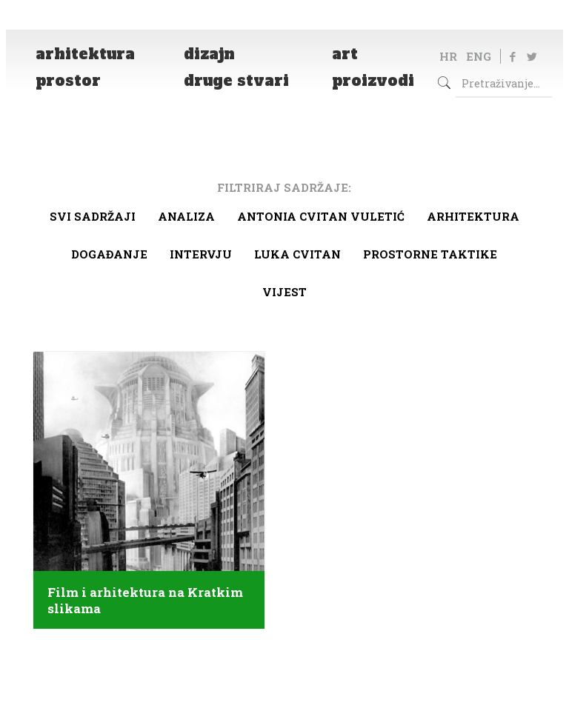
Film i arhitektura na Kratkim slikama (145, 601)
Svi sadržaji (93, 216)
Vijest (284, 292)
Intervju (201, 254)
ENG (479, 56)
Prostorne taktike (430, 254)
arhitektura (473, 216)
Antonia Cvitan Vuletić (321, 216)
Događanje (109, 254)
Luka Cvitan (297, 254)
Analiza (186, 216)
